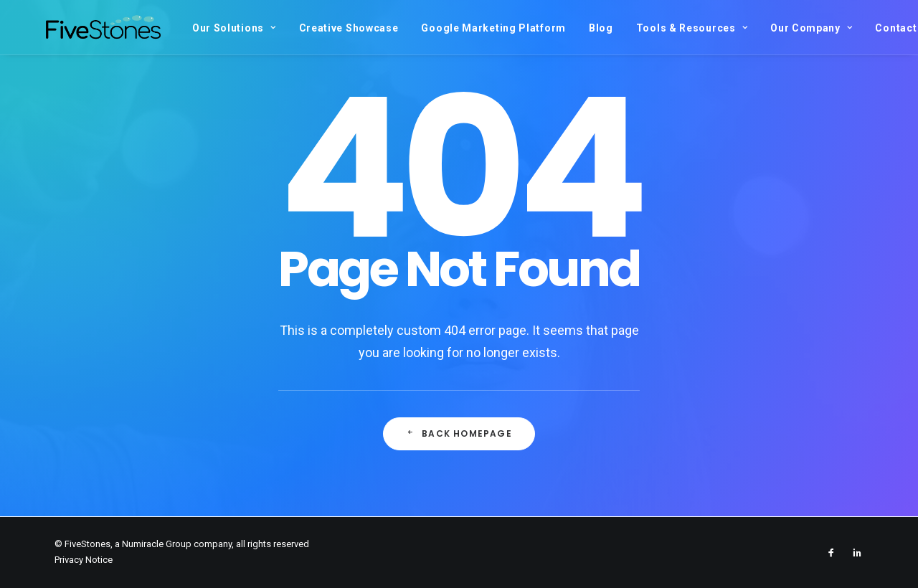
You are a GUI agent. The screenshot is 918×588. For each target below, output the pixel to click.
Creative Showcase (312, 28)
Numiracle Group (157, 544)
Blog (564, 28)
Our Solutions (197, 28)
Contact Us (867, 28)
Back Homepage (459, 433)
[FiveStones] (85, 27)
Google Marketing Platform (456, 28)
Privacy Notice (84, 560)
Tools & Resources (654, 28)
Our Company (774, 28)
